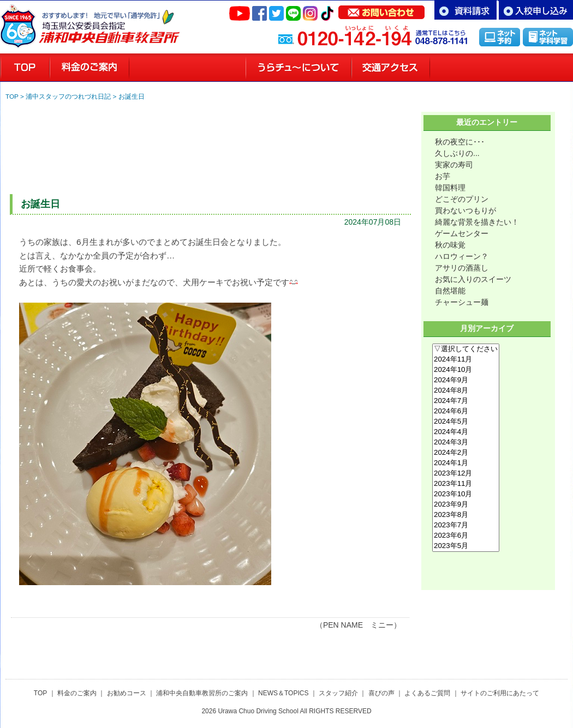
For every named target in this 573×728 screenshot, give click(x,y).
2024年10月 (466, 370)
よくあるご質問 (427, 693)
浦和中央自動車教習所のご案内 (202, 693)
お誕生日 (132, 96)
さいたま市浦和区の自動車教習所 (109, 22)
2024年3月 (466, 443)
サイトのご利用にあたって (500, 693)
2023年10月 (466, 494)
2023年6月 (466, 536)
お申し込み (536, 10)
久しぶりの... (457, 153)
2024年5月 (466, 422)
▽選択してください (466, 349)
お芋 (443, 176)
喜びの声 (540, 68)
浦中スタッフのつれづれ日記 (68, 96)
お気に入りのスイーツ (473, 279)
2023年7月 (466, 525)
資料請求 (465, 10)
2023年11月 (466, 484)
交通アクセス (391, 68)
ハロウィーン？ (462, 256)
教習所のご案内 (299, 68)
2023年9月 (466, 505)
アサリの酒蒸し (462, 268)
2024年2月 (466, 453)
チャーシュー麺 (462, 302)
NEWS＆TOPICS (283, 693)
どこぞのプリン (462, 199)
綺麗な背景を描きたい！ (477, 222)
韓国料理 (450, 188)
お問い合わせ (381, 10)
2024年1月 (466, 463)
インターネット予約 (500, 37)
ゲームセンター (462, 233)
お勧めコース (127, 693)
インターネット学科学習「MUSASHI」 (548, 37)
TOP (12, 96)
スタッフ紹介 (468, 68)
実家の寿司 (454, 165)
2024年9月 (466, 380)
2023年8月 (466, 515)
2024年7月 (466, 401)
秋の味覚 (450, 245)
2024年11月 (466, 360)
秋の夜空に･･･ (460, 142)
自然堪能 (450, 291)
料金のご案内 (89, 68)
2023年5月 (466, 546)
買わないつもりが (465, 210)
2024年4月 (466, 432)
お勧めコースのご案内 (187, 68)
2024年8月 (466, 391)
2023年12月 (466, 474)
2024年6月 (466, 411)
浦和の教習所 (25, 68)
